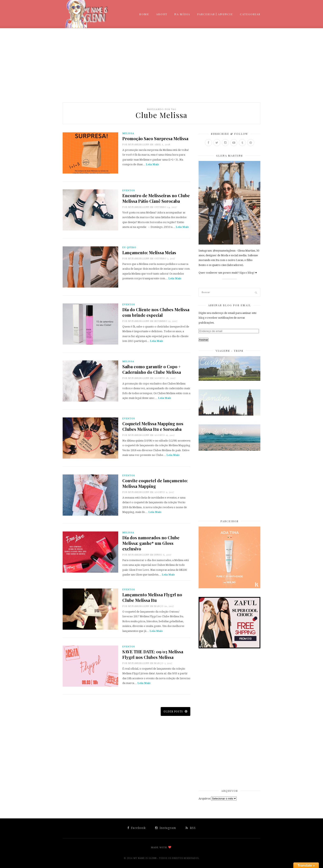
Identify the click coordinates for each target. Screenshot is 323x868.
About (162, 14)
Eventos (129, 190)
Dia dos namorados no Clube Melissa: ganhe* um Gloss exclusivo (151, 543)
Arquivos (204, 799)
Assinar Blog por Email (230, 305)
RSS (191, 828)
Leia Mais (152, 164)
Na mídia (182, 14)
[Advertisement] (161, 65)
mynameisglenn (139, 144)
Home (144, 14)
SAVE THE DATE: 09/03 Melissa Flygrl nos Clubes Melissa (153, 654)
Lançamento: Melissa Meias (149, 252)
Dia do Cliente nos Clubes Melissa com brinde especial (156, 312)
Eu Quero (129, 248)
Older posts (176, 711)
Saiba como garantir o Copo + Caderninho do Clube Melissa (152, 369)
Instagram (166, 828)
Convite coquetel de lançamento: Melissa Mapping (155, 483)
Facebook (137, 828)
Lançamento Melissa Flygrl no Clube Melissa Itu (152, 597)
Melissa (128, 133)
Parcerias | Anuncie (215, 14)
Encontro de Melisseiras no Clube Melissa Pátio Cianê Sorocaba (156, 198)
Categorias (250, 14)
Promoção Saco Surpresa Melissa (155, 138)
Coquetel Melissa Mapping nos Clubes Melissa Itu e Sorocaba (153, 426)
